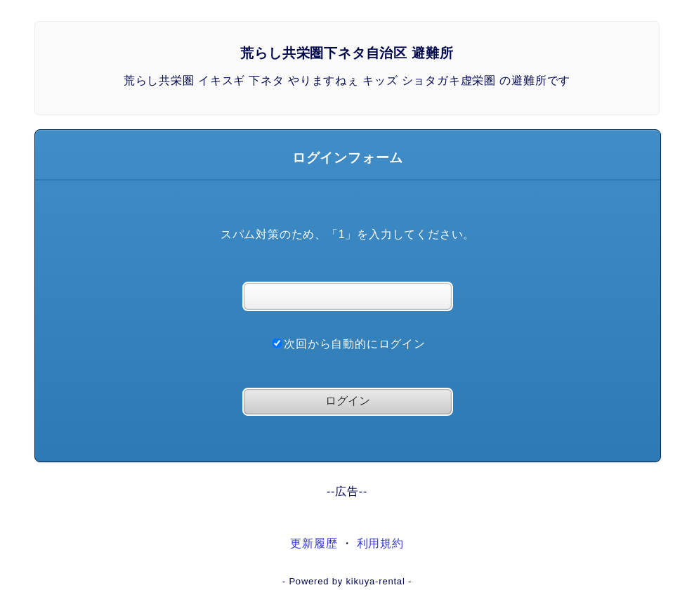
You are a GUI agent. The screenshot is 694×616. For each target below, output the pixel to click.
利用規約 (380, 543)
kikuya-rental (375, 581)
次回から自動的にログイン (349, 344)
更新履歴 (314, 543)
